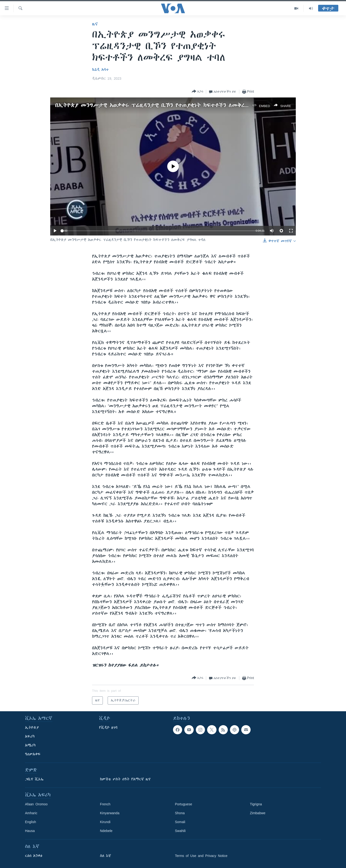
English (31, 822)
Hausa (30, 831)
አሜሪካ (30, 745)
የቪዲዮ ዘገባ (108, 728)
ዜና (95, 24)
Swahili (180, 831)
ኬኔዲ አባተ (100, 70)
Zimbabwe (258, 813)
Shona (180, 813)
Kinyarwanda (110, 813)
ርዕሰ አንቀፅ (34, 856)
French (105, 804)
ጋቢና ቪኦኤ (34, 779)
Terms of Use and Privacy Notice (201, 856)
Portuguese (184, 804)
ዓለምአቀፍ (33, 754)
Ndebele (106, 831)
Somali (180, 822)
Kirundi (105, 822)
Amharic (31, 813)
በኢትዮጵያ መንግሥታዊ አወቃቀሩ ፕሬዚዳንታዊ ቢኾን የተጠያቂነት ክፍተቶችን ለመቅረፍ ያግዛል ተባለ (167, 105)
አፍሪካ (30, 736)
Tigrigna (256, 804)
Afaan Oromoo (36, 804)
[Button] (198, 92)
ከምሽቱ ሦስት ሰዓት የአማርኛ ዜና (125, 779)
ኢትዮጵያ (32, 728)
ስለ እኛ (105, 856)
